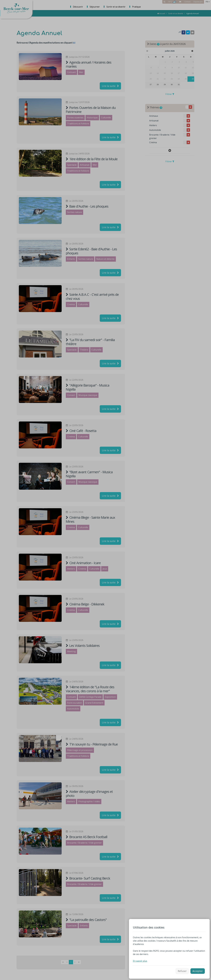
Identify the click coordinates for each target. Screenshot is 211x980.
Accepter (198, 971)
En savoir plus (140, 961)
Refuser (182, 971)
